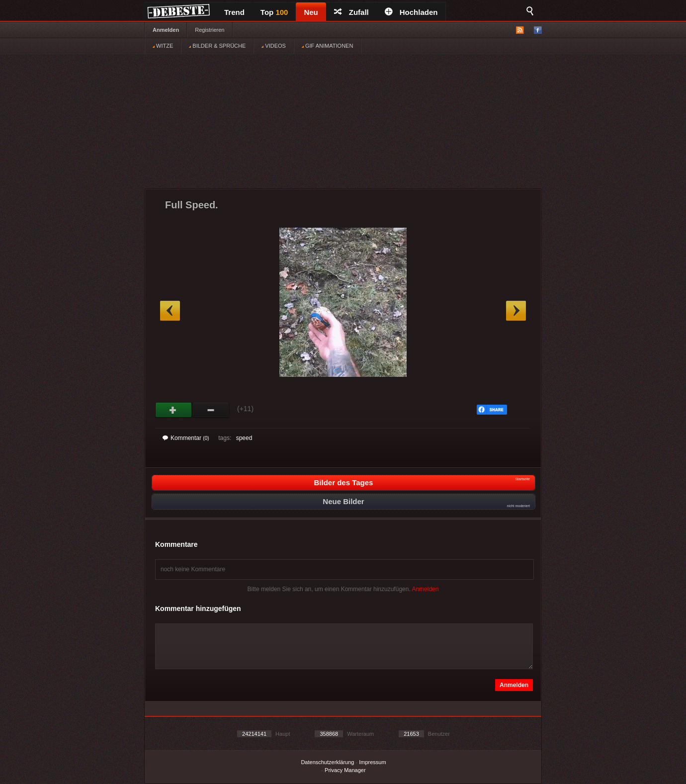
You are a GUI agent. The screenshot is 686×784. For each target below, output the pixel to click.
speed (244, 438)
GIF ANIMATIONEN (327, 46)
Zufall (351, 12)
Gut (174, 410)
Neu (311, 12)
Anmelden (166, 30)
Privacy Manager (345, 770)
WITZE (163, 46)
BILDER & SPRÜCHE (217, 46)
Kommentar (186, 438)
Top (274, 12)
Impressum (372, 762)
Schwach (211, 410)
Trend (234, 12)
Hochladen (411, 12)
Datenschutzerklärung (327, 762)
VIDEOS (274, 46)
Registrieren (210, 30)
